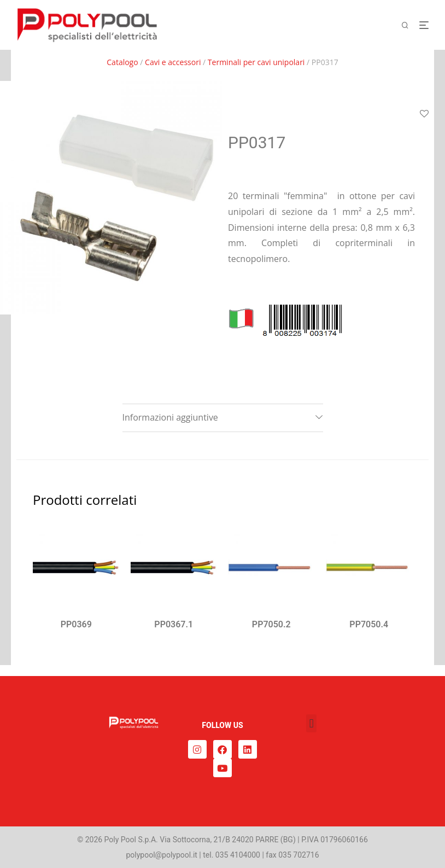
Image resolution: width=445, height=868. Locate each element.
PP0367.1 (174, 624)
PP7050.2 (271, 624)
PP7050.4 (369, 624)
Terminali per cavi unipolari (256, 62)
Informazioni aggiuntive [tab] (170, 417)
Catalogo (122, 62)
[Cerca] (409, 25)
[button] (311, 723)
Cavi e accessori (173, 62)
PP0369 (76, 624)
